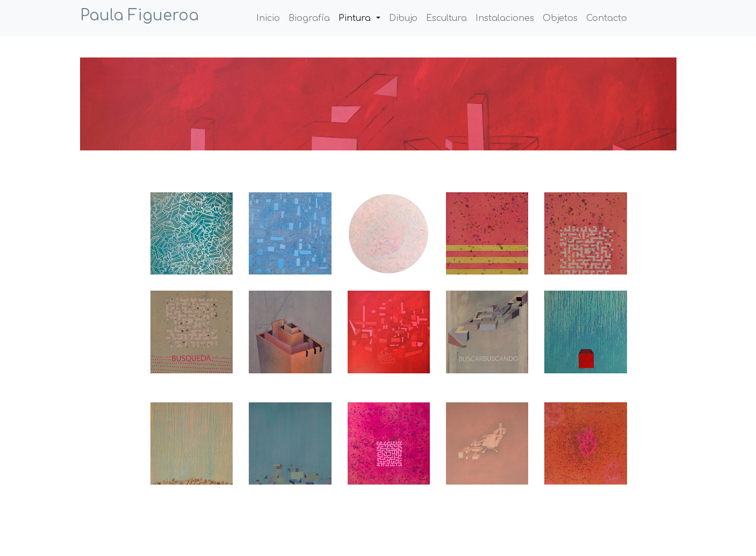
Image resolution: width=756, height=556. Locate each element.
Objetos (560, 18)
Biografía (309, 18)
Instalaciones (505, 18)
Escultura (447, 18)
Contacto (607, 18)
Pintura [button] (356, 18)
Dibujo (403, 18)
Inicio (270, 17)
